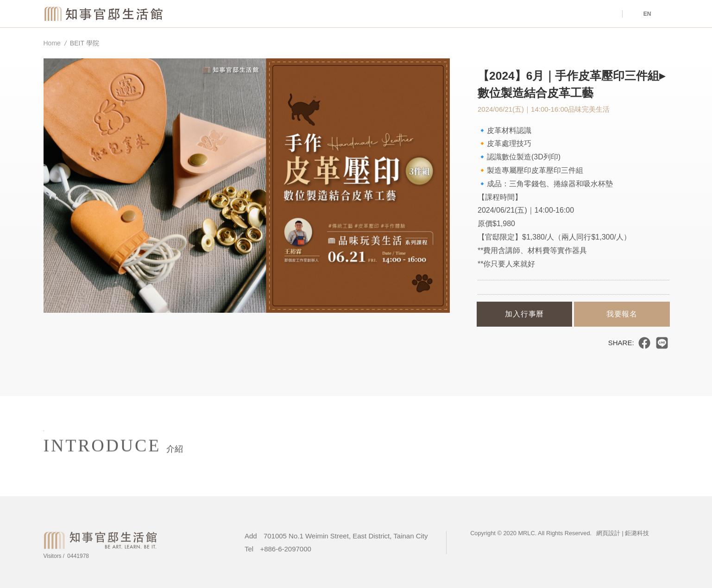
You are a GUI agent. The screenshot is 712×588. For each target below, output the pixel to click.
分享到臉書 (644, 343)
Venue (425, 14)
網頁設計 (608, 533)
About (503, 14)
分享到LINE (662, 343)
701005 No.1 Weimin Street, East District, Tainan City (346, 536)
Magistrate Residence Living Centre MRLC (104, 13)
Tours (583, 14)
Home (52, 43)
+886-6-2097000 (286, 549)
